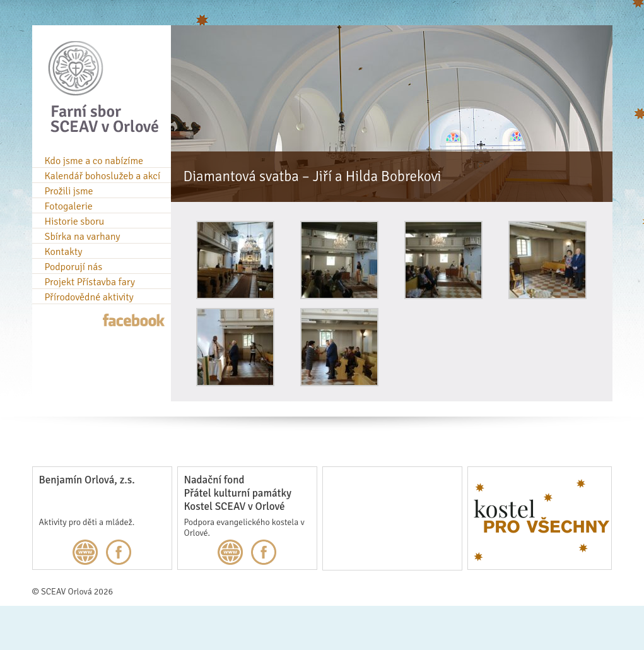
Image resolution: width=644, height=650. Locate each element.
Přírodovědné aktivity (89, 297)
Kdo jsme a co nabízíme (94, 161)
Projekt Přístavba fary (90, 282)
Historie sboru (75, 222)
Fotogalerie (69, 206)
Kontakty (64, 252)
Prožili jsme (69, 191)
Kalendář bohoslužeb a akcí (103, 176)
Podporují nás (74, 267)
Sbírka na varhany (83, 237)
